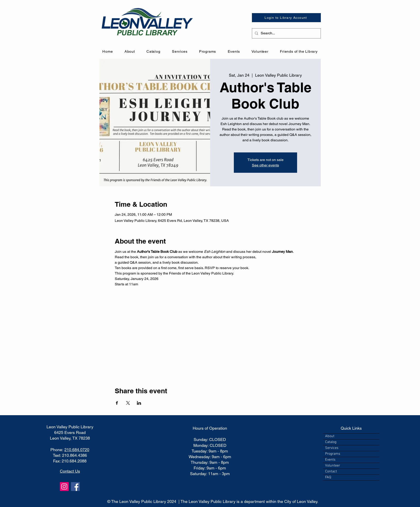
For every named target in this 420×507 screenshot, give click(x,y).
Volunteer (333, 466)
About (330, 436)
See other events (265, 165)
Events (330, 460)
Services (332, 448)
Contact (331, 471)
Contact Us (70, 471)
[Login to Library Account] (286, 18)
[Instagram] (64, 487)
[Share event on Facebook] (117, 403)
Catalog (331, 442)
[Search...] (286, 33)
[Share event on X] (128, 403)
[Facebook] (75, 487)
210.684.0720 (77, 450)
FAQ (328, 477)
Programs (333, 454)
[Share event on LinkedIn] (139, 403)
